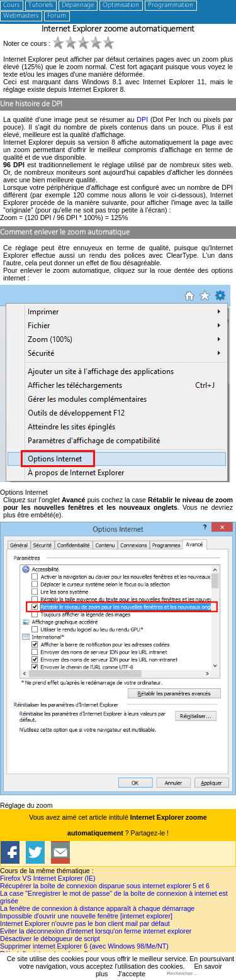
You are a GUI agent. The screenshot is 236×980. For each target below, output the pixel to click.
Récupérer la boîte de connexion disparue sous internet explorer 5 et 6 (105, 886)
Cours (11, 5)
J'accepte (131, 974)
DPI (142, 119)
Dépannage (78, 5)
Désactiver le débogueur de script (50, 939)
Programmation (171, 5)
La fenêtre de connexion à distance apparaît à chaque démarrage (97, 908)
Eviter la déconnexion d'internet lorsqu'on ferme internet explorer (96, 931)
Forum (57, 16)
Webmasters (21, 16)
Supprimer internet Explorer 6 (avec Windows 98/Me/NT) (84, 946)
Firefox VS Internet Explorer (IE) (48, 878)
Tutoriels (41, 5)
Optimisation (121, 5)
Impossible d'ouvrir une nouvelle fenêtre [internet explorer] (86, 916)
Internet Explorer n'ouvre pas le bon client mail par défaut (85, 923)
